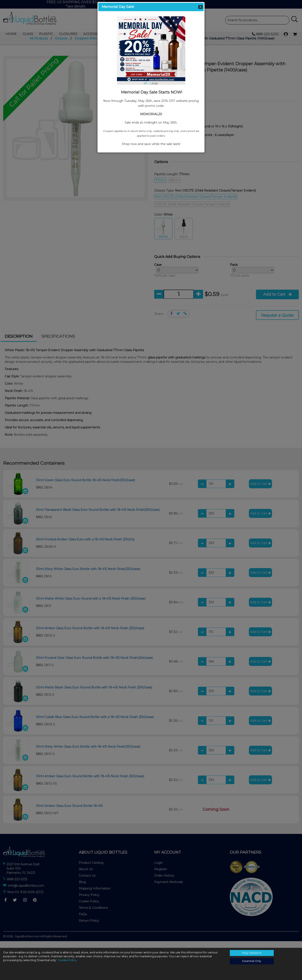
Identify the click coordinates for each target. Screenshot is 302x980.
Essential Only (252, 961)
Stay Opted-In (252, 953)
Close (200, 7)
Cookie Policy (67, 960)
